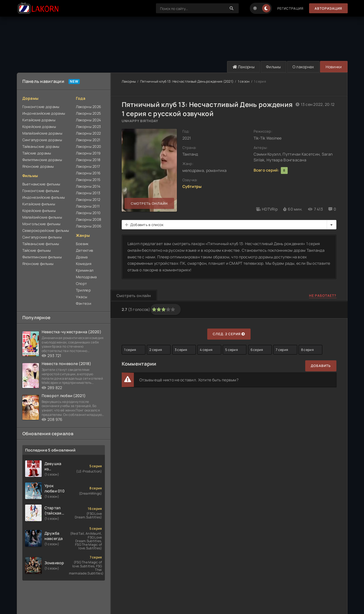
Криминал (85, 270)
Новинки (334, 67)
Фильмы (273, 67)
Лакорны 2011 (88, 206)
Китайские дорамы (39, 120)
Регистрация (290, 8)
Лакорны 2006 (89, 226)
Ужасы (82, 297)
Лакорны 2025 (88, 113)
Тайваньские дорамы (41, 146)
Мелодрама (86, 277)
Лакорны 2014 (88, 186)
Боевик (82, 244)
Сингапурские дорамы (42, 140)
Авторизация (328, 8)
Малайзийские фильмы (42, 217)
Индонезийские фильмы (44, 197)
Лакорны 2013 (88, 193)
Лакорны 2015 (88, 180)
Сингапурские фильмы (42, 237)
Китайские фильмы (39, 204)
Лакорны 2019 (88, 153)
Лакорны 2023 (88, 127)
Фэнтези (83, 303)
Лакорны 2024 (88, 120)
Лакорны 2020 (88, 146)
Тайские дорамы (37, 153)
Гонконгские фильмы (41, 191)
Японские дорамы (38, 166)
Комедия (84, 264)
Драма (82, 257)
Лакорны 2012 (88, 200)
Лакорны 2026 (88, 107)
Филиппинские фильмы (42, 257)
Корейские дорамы (39, 127)
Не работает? (323, 296)
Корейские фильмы (39, 211)
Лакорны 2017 (88, 166)
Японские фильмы (38, 264)
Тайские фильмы (37, 250)
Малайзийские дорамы (42, 133)
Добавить (321, 366)
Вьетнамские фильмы (41, 184)
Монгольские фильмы (42, 224)
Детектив (84, 250)
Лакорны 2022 (88, 133)
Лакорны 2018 (88, 160)
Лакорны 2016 (88, 173)
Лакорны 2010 (88, 213)
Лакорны (244, 67)
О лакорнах (303, 67)
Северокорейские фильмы (46, 230)
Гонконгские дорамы (41, 107)
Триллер (83, 290)
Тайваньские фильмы (41, 244)
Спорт (81, 284)
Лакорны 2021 (88, 140)
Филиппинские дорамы (42, 160)
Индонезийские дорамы (44, 113)
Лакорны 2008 (89, 219)
